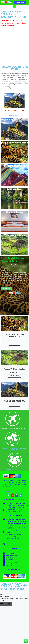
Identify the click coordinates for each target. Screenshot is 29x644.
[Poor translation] (9, 604)
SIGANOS (6, 491)
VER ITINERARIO (14, 376)
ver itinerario (15, 344)
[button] (14, 7)
